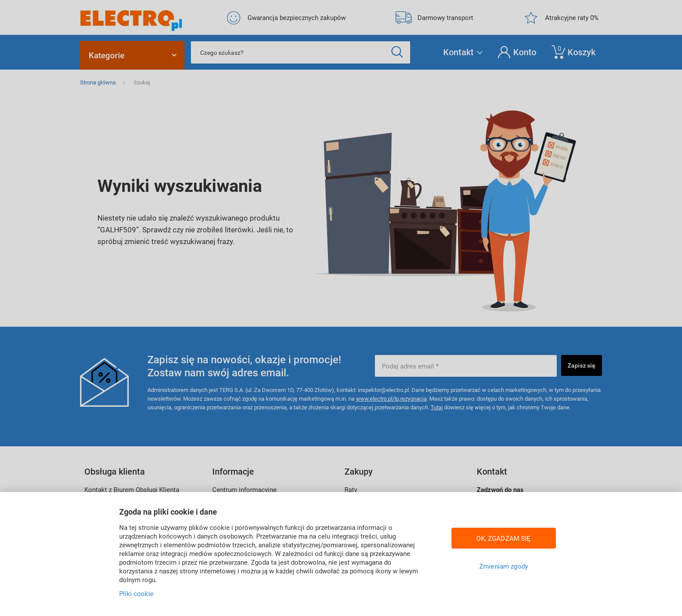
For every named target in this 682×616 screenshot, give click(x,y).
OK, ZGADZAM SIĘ (503, 538)
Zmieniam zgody (504, 566)
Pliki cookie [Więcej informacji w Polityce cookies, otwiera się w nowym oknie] (136, 593)
